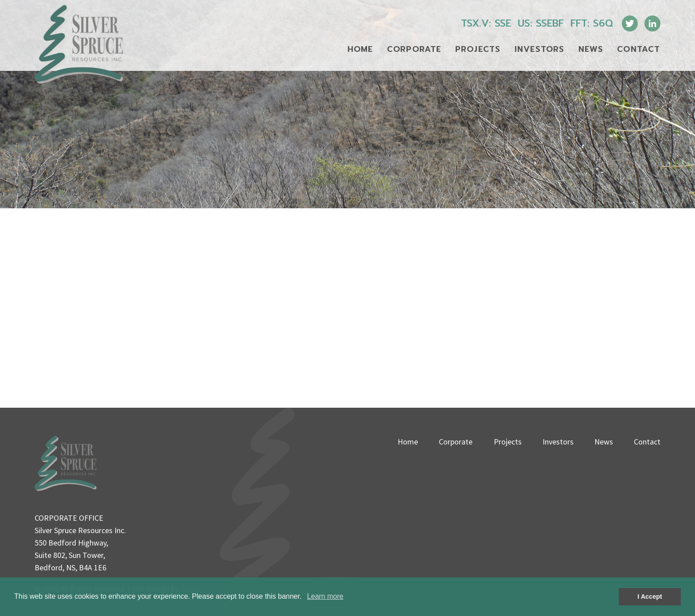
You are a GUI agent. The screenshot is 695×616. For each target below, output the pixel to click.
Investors (540, 49)
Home (360, 49)
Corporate (414, 49)
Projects (478, 49)
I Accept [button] (650, 597)
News (591, 49)
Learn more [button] (325, 596)
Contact (638, 49)
